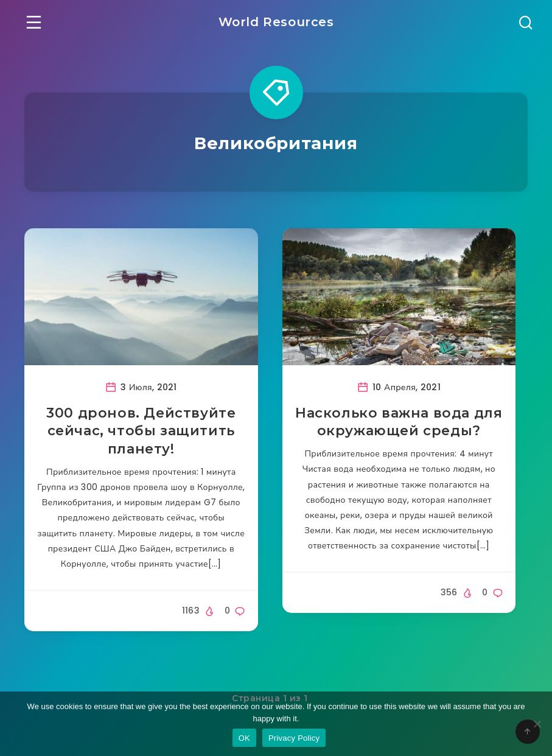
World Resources (276, 22)
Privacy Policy (294, 738)
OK (244, 738)
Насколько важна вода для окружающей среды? (399, 422)
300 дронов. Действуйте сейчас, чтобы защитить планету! (141, 431)
